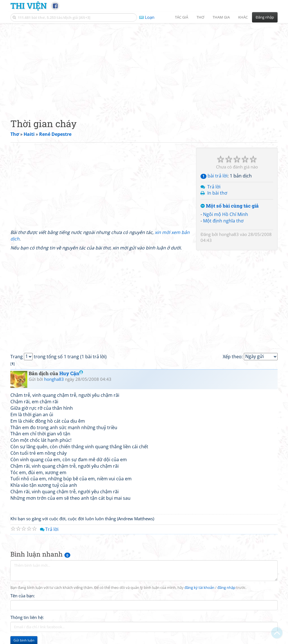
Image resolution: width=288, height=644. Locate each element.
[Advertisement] (144, 66)
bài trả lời (214, 176)
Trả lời (214, 187)
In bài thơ (217, 193)
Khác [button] (243, 17)
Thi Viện (29, 6)
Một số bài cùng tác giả (230, 206)
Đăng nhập (265, 17)
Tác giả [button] (182, 17)
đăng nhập (226, 588)
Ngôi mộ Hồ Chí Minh (226, 214)
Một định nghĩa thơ (223, 221)
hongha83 (229, 234)
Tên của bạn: (23, 596)
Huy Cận (71, 373)
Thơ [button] (200, 17)
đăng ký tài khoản (199, 588)
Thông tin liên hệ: (27, 617)
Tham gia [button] (221, 17)
